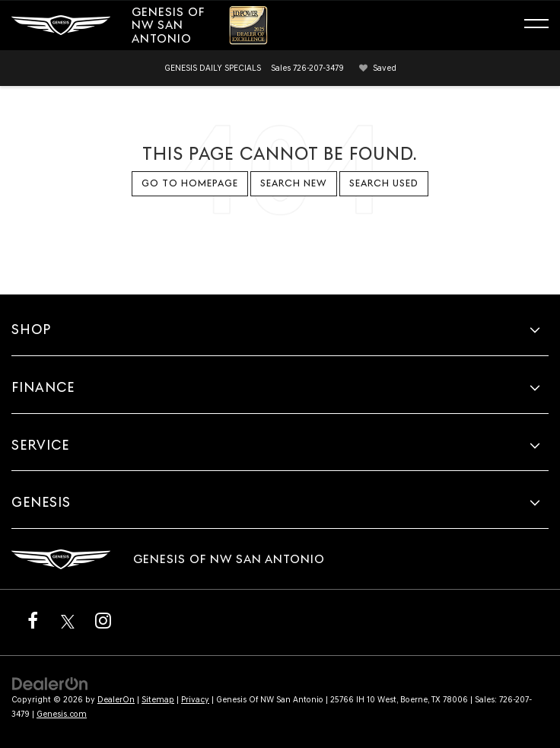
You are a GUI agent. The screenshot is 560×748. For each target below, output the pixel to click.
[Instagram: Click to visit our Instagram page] (103, 620)
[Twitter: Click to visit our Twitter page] (68, 620)
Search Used (384, 183)
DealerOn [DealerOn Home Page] (116, 700)
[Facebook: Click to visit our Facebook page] (33, 620)
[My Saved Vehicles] (375, 68)
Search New (294, 183)
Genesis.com (62, 714)
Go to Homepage (190, 183)
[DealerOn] (50, 683)
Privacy (195, 700)
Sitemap (158, 700)
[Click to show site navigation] (544, 26)
